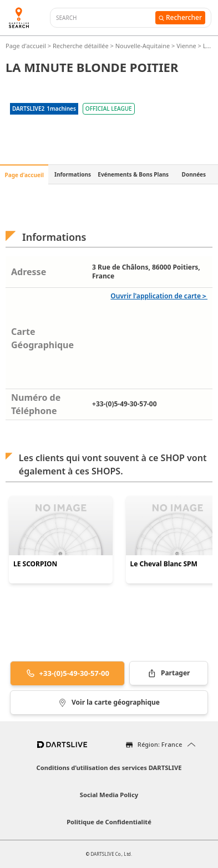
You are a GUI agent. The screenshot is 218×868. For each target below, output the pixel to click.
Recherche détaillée (82, 46)
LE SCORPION (35, 564)
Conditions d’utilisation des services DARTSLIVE (109, 768)
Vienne (186, 46)
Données (194, 174)
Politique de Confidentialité (109, 822)
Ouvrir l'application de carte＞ (159, 296)
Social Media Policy (109, 795)
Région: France (160, 744)
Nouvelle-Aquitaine (143, 46)
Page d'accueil (27, 46)
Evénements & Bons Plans (133, 174)
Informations (73, 174)
